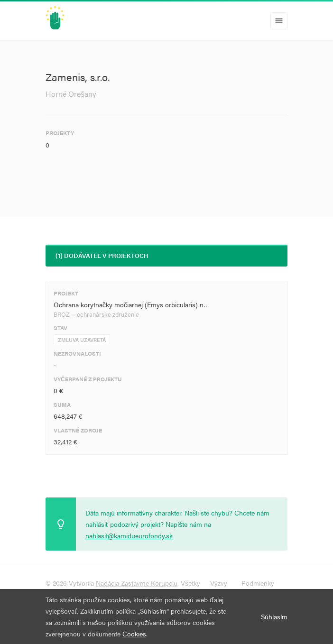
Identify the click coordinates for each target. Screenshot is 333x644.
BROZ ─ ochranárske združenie (96, 314)
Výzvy (219, 583)
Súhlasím (274, 616)
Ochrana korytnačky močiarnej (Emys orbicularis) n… (131, 304)
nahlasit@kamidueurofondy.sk (129, 535)
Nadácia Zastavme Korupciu (137, 583)
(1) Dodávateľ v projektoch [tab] (102, 255)
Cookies (134, 634)
